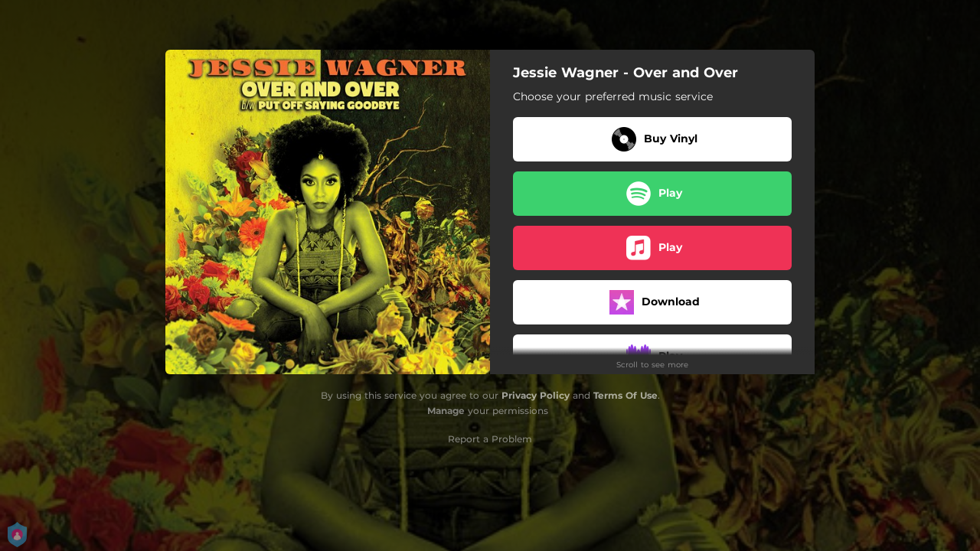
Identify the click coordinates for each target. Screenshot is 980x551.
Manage (446, 411)
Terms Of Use (626, 395)
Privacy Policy (536, 395)
